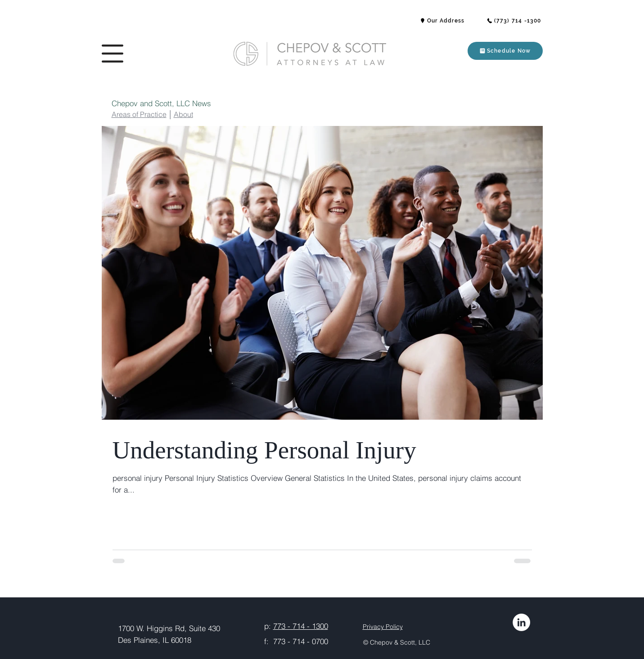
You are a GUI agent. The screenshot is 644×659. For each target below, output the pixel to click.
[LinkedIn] (521, 622)
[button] (113, 54)
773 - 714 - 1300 (301, 626)
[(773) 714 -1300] (514, 21)
